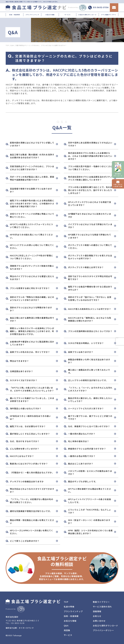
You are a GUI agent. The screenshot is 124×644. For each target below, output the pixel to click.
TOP (66, 602)
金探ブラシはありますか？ (81, 352)
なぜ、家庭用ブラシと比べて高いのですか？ (89, 426)
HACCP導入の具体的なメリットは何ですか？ (90, 309)
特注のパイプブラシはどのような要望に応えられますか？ (32, 278)
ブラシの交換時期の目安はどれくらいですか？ (90, 331)
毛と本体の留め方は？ (79, 441)
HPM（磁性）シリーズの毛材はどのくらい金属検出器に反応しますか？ (90, 532)
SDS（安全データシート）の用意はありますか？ (89, 522)
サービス (68, 15)
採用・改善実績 (14, 15)
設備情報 (97, 611)
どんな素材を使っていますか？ (25, 449)
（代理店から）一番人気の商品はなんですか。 (32, 472)
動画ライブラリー (101, 602)
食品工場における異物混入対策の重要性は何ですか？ (32, 319)
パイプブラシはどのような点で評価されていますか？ (90, 226)
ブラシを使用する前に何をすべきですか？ (30, 288)
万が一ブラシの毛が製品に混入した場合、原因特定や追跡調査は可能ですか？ (32, 178)
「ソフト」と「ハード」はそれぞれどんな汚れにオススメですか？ (90, 389)
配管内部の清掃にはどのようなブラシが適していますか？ (32, 144)
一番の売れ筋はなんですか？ (82, 434)
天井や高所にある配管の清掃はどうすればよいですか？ (90, 144)
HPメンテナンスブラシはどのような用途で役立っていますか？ (90, 203)
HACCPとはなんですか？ (22, 456)
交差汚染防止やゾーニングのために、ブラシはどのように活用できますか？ (32, 168)
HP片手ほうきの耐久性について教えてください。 (31, 236)
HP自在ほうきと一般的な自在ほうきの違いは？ (30, 417)
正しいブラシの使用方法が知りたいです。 (88, 380)
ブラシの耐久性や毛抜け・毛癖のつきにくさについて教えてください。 (90, 168)
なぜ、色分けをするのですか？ (25, 441)
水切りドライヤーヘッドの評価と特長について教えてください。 (32, 215)
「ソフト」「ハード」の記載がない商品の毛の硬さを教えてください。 (32, 501)
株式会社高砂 (12, 617)
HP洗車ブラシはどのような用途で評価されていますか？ (90, 236)
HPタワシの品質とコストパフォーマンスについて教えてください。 (31, 226)
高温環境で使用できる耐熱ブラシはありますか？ (31, 190)
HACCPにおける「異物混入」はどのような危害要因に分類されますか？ (90, 319)
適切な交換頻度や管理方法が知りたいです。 (31, 511)
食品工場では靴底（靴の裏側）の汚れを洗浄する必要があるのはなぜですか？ (32, 156)
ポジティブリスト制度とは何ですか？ (86, 267)
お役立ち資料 (106, 626)
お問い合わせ (99, 621)
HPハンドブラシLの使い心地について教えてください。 (32, 246)
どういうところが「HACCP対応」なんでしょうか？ (90, 511)
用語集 (67, 630)
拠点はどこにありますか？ (81, 464)
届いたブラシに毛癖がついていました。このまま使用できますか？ (32, 400)
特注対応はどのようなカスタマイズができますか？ (32, 490)
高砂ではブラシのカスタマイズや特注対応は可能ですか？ (90, 278)
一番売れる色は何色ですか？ (82, 456)
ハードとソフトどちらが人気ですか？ (86, 408)
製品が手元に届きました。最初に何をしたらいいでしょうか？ (90, 400)
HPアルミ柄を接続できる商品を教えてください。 (89, 490)
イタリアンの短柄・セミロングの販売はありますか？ (90, 472)
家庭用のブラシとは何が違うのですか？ (87, 449)
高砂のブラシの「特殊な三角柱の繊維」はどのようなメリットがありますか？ (32, 298)
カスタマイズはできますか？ (24, 380)
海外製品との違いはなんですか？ (26, 408)
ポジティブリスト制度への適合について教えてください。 (90, 246)
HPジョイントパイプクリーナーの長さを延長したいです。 (90, 501)
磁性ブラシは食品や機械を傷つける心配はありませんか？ (90, 288)
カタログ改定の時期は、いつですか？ (86, 343)
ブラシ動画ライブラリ (108, 15)
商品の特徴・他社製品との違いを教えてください (32, 522)
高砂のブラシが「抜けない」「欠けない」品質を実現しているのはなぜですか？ (90, 298)
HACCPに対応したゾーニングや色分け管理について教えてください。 (31, 257)
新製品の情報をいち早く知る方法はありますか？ (89, 361)
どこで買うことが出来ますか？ (25, 541)
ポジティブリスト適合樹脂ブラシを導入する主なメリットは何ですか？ (90, 257)
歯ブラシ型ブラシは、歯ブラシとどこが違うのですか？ (90, 417)
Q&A (66, 626)
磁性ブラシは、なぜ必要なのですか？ (28, 426)
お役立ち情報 (50, 15)
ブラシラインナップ (32, 15)
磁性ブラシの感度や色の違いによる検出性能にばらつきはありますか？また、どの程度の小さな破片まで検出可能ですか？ (32, 203)
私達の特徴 (69, 607)
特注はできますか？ (19, 361)
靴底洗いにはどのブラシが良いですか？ (29, 464)
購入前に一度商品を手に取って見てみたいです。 (89, 371)
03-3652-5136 (18, 623)
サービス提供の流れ (102, 607)
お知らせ (97, 616)
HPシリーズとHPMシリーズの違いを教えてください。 (32, 532)
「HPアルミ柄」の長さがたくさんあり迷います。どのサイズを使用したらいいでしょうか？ (32, 389)
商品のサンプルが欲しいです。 (83, 481)
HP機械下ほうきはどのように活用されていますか (90, 215)
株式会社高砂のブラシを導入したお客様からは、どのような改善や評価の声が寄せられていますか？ (90, 156)
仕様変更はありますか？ (21, 371)
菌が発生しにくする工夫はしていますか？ (30, 434)
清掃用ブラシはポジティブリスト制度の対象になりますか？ (32, 267)
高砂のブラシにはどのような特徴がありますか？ (31, 309)
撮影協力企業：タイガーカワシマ (20, 628)
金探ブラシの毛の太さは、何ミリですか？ (30, 352)
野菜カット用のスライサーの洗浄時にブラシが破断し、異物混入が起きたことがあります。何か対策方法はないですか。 (32, 331)
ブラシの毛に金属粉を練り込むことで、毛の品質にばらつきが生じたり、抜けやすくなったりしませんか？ (90, 190)
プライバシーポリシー (103, 630)
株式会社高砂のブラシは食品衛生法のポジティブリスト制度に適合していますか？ (90, 178)
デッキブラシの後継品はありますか (27, 481)
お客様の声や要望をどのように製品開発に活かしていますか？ (32, 343)
